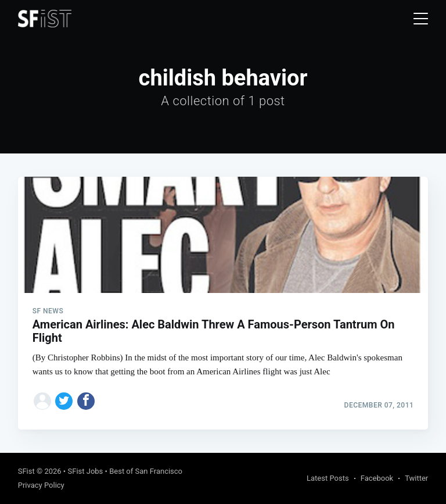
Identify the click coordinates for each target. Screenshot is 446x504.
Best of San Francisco (146, 471)
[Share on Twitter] (64, 401)
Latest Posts (328, 478)
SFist (26, 471)
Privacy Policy (41, 485)
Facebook (377, 478)
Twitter (416, 478)
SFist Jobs (85, 471)
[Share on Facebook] (86, 401)
